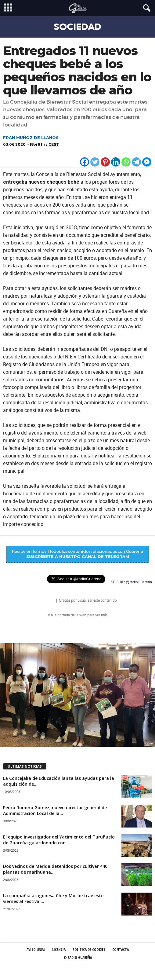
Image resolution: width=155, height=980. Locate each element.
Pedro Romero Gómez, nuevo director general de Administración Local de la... (55, 810)
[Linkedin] (116, 162)
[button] (146, 8)
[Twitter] (95, 162)
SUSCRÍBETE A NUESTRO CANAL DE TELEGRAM (78, 556)
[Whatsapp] (126, 162)
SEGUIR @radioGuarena (131, 582)
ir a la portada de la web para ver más (78, 615)
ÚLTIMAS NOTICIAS (25, 766)
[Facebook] (85, 162)
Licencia (59, 950)
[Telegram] (136, 162)
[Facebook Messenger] (147, 162)
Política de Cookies (89, 950)
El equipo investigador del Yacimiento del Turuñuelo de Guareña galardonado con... (59, 840)
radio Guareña (47, 601)
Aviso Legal (36, 950)
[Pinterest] (105, 162)
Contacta (121, 950)
